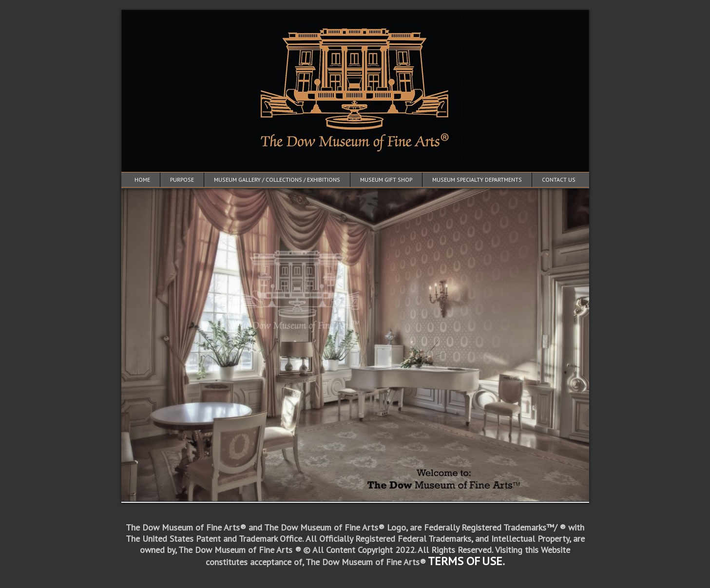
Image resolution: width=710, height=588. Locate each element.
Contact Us (559, 180)
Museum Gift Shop (386, 180)
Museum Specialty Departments (477, 180)
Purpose (182, 180)
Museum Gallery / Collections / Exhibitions (277, 180)
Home (142, 180)
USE (492, 561)
